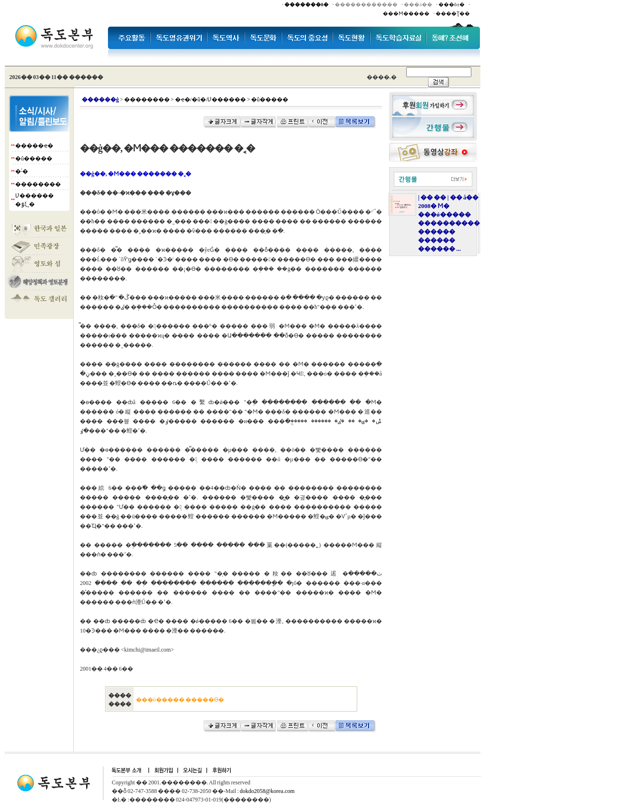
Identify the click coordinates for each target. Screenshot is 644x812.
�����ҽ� (34, 146)
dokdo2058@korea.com (267, 791)
